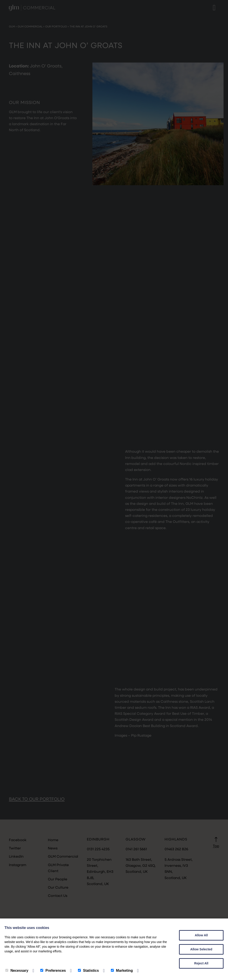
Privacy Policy (18, 961)
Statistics (88, 971)
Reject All (201, 963)
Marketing (122, 971)
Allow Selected (201, 949)
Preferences (53, 971)
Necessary (17, 971)
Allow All (201, 935)
